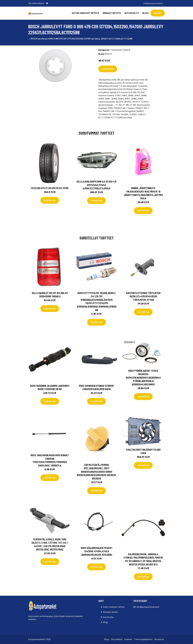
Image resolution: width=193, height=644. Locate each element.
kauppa (158, 13)
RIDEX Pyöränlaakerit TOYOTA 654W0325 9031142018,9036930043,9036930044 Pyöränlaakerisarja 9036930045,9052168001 (143, 377)
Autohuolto (132, 13)
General (127, 50)
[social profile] (47, 3)
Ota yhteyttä (117, 639)
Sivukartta (159, 639)
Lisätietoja (108, 69)
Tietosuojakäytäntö (143, 639)
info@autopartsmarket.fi (153, 3)
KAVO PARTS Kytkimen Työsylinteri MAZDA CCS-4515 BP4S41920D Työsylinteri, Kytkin (143, 296)
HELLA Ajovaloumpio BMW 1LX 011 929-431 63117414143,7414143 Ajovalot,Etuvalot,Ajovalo (96, 185)
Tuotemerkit (116, 50)
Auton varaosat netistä (85, 13)
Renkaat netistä (112, 13)
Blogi (146, 13)
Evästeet (128, 639)
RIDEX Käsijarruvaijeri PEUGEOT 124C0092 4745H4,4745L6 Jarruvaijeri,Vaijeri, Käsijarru (97, 551)
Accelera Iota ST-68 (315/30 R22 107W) (50, 188)
